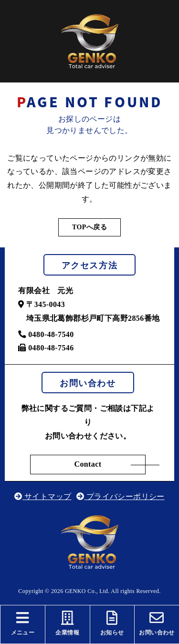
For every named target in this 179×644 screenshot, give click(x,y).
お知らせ (112, 623)
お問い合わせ (157, 623)
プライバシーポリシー (121, 496)
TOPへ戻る (89, 227)
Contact (88, 464)
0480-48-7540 (46, 334)
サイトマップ (43, 496)
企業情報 (68, 623)
